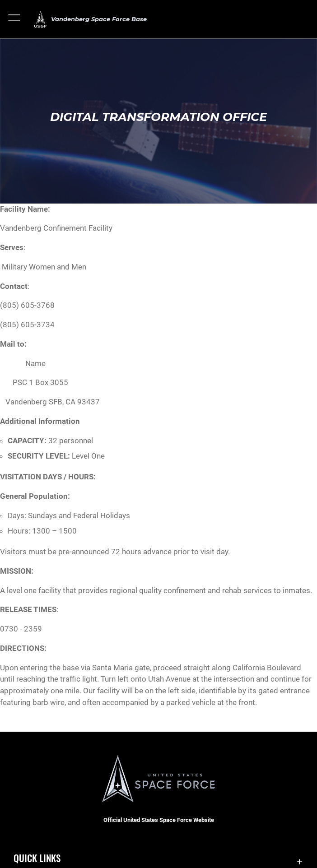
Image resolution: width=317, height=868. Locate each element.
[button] (15, 19)
